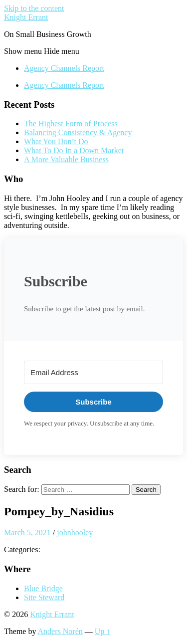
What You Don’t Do (56, 141)
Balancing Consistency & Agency (78, 132)
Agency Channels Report (64, 68)
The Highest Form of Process (71, 123)
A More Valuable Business (66, 159)
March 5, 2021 (27, 533)
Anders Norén (60, 631)
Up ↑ (103, 631)
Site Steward (44, 597)
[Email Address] (93, 372)
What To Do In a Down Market (74, 150)
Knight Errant (26, 17)
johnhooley (75, 533)
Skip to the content (34, 8)
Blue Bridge (43, 588)
